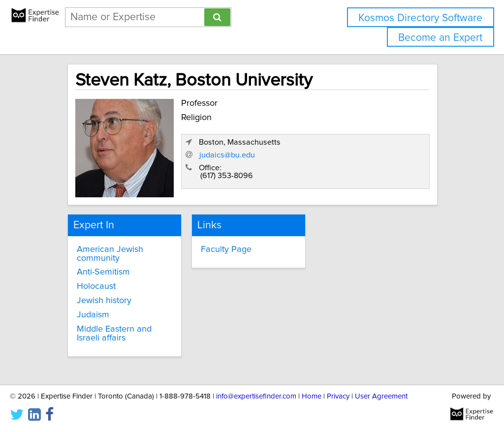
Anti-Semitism (103, 272)
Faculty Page (226, 249)
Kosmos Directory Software (420, 18)
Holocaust (96, 286)
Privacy (338, 396)
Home (312, 396)
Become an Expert (440, 38)
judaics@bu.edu (227, 155)
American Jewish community (110, 254)
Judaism (93, 315)
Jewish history (104, 301)
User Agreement (381, 396)
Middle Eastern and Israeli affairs (114, 334)
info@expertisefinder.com (256, 396)
